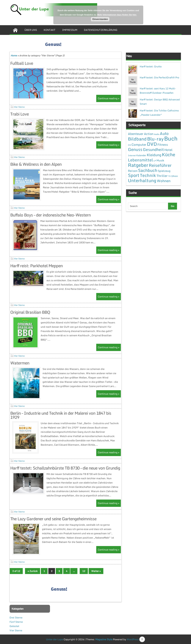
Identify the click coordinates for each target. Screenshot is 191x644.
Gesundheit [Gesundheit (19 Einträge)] (153, 149)
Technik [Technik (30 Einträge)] (148, 175)
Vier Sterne (19, 107)
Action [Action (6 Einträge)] (149, 134)
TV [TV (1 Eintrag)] (169, 176)
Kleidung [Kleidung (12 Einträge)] (154, 155)
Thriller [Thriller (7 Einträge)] (162, 176)
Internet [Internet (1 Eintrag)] (132, 155)
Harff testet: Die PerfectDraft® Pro (159, 77)
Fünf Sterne (16, 622)
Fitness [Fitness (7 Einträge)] (163, 145)
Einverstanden (100, 19)
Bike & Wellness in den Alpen (36, 164)
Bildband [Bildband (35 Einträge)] (137, 139)
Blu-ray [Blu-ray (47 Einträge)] (155, 139)
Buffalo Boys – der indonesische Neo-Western (50, 215)
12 (84, 571)
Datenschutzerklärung (101, 30)
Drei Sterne (16, 618)
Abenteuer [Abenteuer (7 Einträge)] (136, 134)
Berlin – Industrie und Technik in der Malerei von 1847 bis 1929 (61, 415)
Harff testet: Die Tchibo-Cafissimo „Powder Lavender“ (159, 113)
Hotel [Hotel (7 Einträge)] (168, 150)
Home (14, 56)
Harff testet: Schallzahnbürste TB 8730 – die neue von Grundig (65, 468)
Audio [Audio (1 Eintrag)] (157, 134)
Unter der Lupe (55, 639)
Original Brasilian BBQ (30, 312)
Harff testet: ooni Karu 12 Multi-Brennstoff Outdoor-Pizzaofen (158, 91)
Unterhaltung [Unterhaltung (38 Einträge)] (142, 180)
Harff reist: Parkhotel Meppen (36, 266)
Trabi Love (19, 114)
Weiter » (96, 571)
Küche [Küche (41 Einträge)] (169, 154)
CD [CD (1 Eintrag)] (129, 145)
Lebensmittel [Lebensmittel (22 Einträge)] (140, 160)
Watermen (20, 363)
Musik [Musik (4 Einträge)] (160, 160)
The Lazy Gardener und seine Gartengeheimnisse (53, 519)
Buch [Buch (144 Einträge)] (171, 138)
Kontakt (50, 30)
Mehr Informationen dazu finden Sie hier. (117, 15)
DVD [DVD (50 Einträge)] (152, 144)
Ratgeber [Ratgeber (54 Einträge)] (138, 165)
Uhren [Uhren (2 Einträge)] (174, 176)
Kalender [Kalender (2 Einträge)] (141, 155)
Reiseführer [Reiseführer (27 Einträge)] (160, 165)
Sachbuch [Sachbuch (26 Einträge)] (148, 170)
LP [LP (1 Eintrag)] (155, 161)
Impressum (70, 30)
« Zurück (33, 571)
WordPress (133, 639)
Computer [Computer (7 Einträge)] (139, 145)
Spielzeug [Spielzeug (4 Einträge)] (164, 171)
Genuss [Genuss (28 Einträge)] (135, 149)
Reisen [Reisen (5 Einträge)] (133, 171)
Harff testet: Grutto (151, 66)
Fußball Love (22, 63)
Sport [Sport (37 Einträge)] (134, 175)
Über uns (31, 30)
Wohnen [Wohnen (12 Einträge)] (164, 181)
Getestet (14, 626)
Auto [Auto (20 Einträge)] (164, 133)
